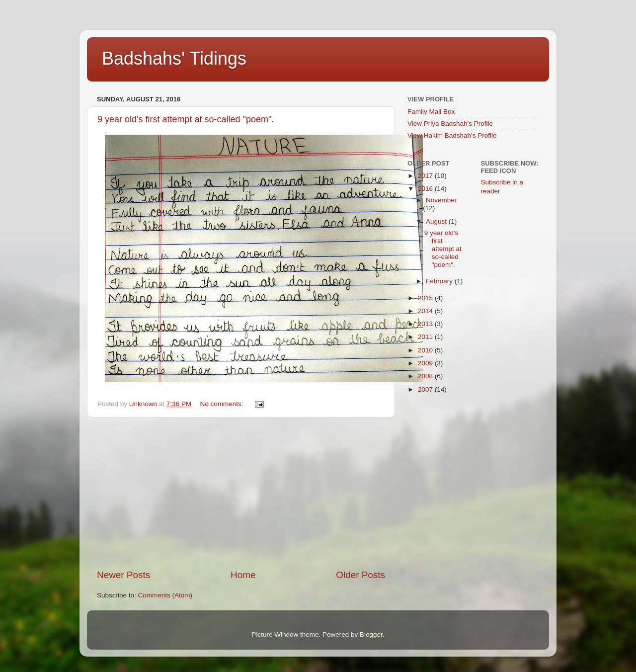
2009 (426, 363)
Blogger (371, 634)
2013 (426, 324)
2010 (426, 350)
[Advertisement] (241, 493)
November (441, 200)
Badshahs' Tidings (174, 58)
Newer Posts (123, 575)
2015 (426, 298)
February (440, 281)
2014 (426, 311)
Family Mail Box (431, 112)
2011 (426, 337)
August (437, 221)
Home (243, 575)
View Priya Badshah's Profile (450, 124)
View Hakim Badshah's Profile (452, 135)
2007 (426, 389)
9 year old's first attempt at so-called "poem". (186, 119)
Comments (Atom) (165, 595)
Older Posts (360, 575)
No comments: (222, 404)
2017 (426, 176)
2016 (426, 189)
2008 (426, 376)
